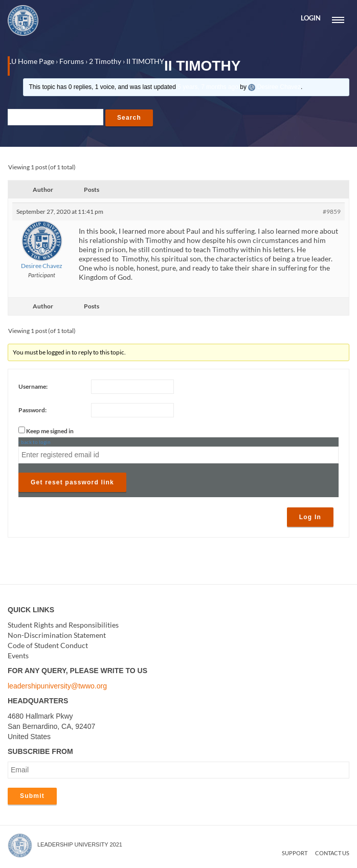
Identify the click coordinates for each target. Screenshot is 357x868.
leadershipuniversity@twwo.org (57, 686)
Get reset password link (72, 483)
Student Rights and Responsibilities (63, 625)
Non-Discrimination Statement (57, 635)
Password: (32, 410)
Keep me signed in (50, 431)
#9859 (332, 212)
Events (18, 655)
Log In (310, 518)
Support (295, 853)
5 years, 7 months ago (208, 87)
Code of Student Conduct (48, 645)
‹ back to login (35, 442)
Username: (33, 387)
